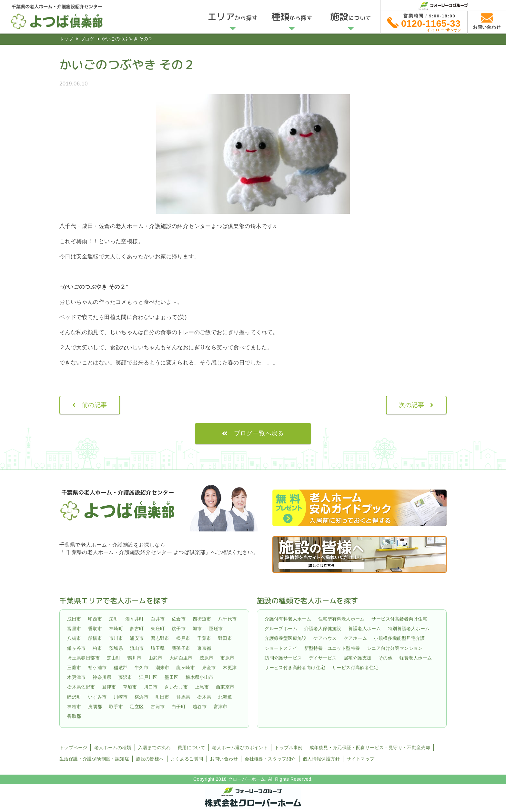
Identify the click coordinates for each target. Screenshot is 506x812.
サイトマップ (360, 759)
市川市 (116, 638)
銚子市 (179, 629)
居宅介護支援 (358, 658)
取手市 (116, 707)
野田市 (225, 638)
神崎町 (116, 629)
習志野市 (160, 638)
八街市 (74, 638)
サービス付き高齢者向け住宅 (295, 668)
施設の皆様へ (150, 759)
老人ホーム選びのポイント (240, 748)
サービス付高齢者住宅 (355, 668)
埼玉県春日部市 (83, 658)
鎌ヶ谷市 (76, 648)
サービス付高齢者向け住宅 (399, 619)
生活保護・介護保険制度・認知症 (94, 759)
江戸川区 (148, 677)
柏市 (97, 648)
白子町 (179, 707)
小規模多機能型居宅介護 (399, 638)
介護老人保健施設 (323, 629)
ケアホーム (355, 638)
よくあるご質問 (187, 759)
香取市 (95, 629)
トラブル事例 (288, 748)
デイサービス (323, 658)
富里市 (74, 629)
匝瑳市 (216, 629)
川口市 (151, 687)
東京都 (204, 648)
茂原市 (206, 658)
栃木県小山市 (199, 677)
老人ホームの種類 (113, 748)
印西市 (95, 619)
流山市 (137, 648)
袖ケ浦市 (97, 668)
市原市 (227, 658)
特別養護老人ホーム (409, 629)
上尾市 (202, 687)
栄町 (114, 619)
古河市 (158, 707)
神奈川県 (102, 677)
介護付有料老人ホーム (288, 619)
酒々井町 (135, 619)
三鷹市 (74, 668)
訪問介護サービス (283, 658)
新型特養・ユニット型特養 (332, 648)
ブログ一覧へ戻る (259, 433)
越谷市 (200, 707)
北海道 (225, 697)
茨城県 (116, 648)
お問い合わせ (224, 759)
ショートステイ (281, 648)
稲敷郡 (121, 668)
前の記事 (95, 405)
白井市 (158, 619)
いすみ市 (97, 697)
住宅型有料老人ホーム (341, 619)
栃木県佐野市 (81, 687)
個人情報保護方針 (321, 759)
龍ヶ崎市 (186, 668)
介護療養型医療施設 (286, 638)
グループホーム (281, 629)
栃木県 (204, 697)
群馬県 (183, 697)
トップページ (73, 748)
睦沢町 (74, 697)
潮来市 (162, 668)
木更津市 (76, 677)
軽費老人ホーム (416, 658)
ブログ (87, 39)
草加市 (130, 687)
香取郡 (74, 716)
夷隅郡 (95, 707)
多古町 (137, 629)
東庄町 (158, 629)
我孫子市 (181, 648)
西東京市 (225, 687)
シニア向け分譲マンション (395, 648)
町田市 (162, 697)
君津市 (109, 687)
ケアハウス (325, 638)
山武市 (155, 658)
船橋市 (95, 638)
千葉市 (204, 638)
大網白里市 (181, 658)
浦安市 (137, 638)
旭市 (197, 629)
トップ (66, 39)
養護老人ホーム (364, 629)
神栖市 (74, 707)
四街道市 (202, 619)
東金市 (209, 668)
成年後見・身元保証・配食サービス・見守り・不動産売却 (370, 748)
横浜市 (142, 697)
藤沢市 (125, 677)
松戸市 (183, 638)
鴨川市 (134, 658)
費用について (191, 748)
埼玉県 (158, 648)
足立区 (137, 707)
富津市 (221, 707)
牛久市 (142, 668)
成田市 (74, 619)
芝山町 (114, 658)
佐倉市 (179, 619)
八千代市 (228, 619)
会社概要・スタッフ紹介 (270, 759)
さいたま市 (176, 687)
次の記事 (411, 405)
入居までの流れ (154, 748)
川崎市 (121, 697)
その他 (385, 658)
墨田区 (172, 677)
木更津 (230, 668)
